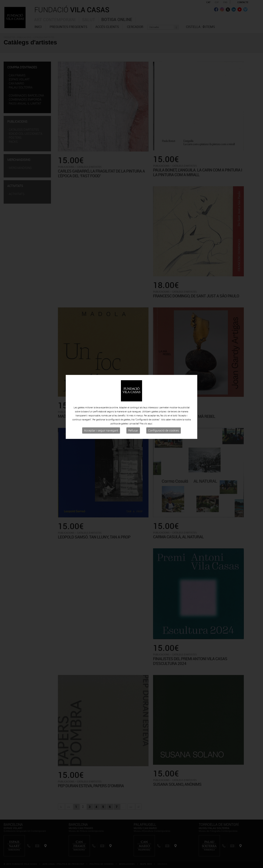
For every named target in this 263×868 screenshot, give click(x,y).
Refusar (133, 403)
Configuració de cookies (164, 403)
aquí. (150, 396)
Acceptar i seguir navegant (101, 403)
